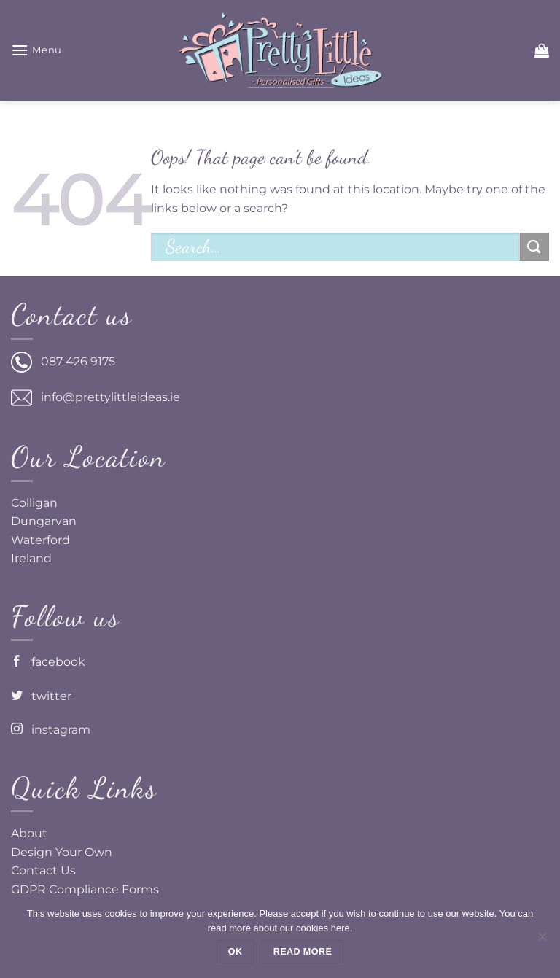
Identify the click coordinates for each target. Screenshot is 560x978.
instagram (51, 730)
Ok (236, 952)
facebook (48, 662)
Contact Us (43, 870)
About (29, 833)
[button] (36, 50)
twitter (41, 696)
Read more (303, 952)
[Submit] (534, 247)
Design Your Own (62, 852)
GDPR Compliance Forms (85, 889)
